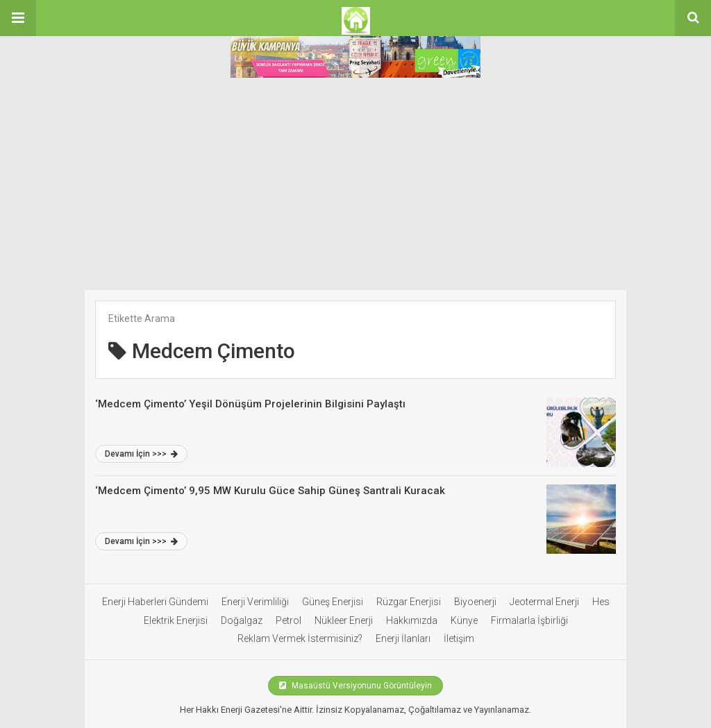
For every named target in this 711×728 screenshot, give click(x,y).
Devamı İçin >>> (141, 454)
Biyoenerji (475, 602)
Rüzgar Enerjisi (409, 602)
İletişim (459, 638)
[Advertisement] (355, 186)
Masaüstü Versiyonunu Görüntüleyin (355, 686)
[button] (18, 18)
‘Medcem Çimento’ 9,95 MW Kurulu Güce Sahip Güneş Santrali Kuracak (270, 491)
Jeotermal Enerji (544, 602)
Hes (601, 602)
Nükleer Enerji (344, 620)
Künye (464, 620)
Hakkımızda (412, 620)
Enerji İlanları (403, 638)
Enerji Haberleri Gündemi (155, 602)
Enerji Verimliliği (255, 602)
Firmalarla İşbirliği (529, 620)
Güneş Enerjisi (333, 602)
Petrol (288, 620)
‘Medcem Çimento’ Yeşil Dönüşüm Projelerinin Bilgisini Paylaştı (250, 404)
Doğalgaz (242, 620)
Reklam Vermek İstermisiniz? (300, 638)
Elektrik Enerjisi (176, 620)
